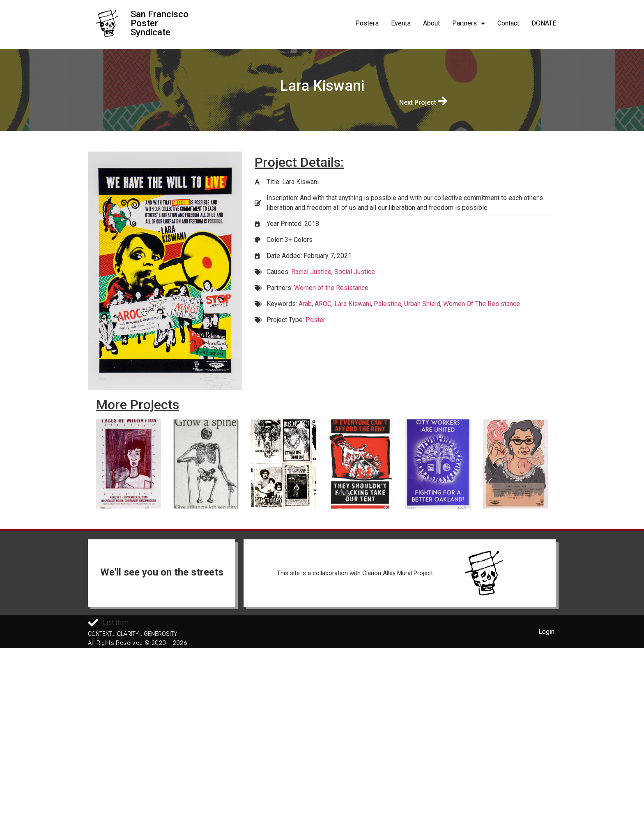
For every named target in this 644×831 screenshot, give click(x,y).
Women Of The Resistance (482, 304)
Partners (469, 23)
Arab (305, 304)
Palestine (388, 304)
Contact (508, 23)
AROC (323, 304)
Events (401, 23)
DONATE (544, 23)
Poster (315, 320)
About (431, 23)
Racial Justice (311, 272)
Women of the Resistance (331, 288)
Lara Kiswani (353, 304)
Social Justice (355, 272)
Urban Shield (422, 304)
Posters (367, 23)
